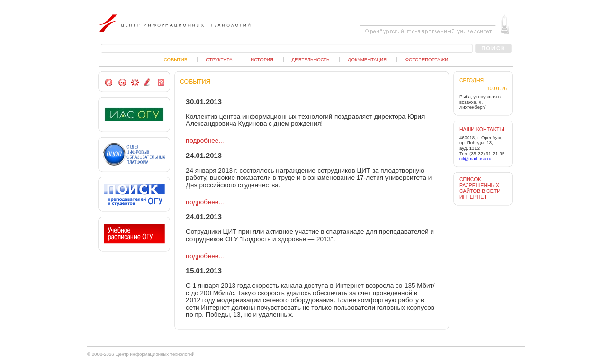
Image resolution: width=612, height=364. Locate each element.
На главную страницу (122, 82)
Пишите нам (148, 82)
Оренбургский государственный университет (430, 31)
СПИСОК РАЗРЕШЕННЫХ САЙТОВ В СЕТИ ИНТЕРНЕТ (480, 188)
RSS (161, 82)
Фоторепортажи (427, 60)
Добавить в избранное (135, 82)
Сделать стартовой (109, 82)
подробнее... (205, 141)
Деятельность (311, 60)
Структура (219, 60)
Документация (367, 60)
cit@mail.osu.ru (475, 159)
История (262, 60)
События (176, 60)
